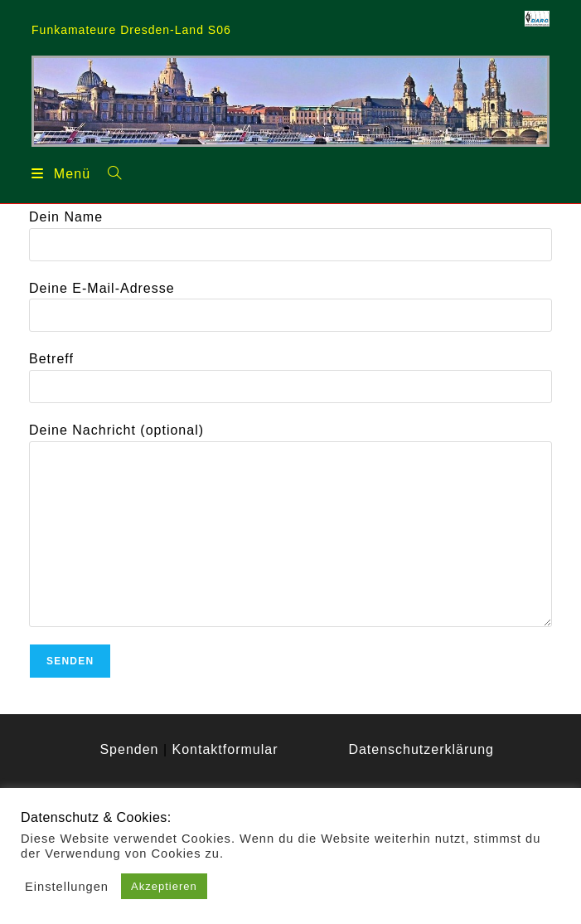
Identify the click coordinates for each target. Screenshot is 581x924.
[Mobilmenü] (61, 173)
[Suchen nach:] (109, 173)
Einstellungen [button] (67, 887)
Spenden (129, 749)
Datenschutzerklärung (421, 749)
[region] (290, 101)
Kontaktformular (225, 749)
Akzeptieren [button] (164, 886)
